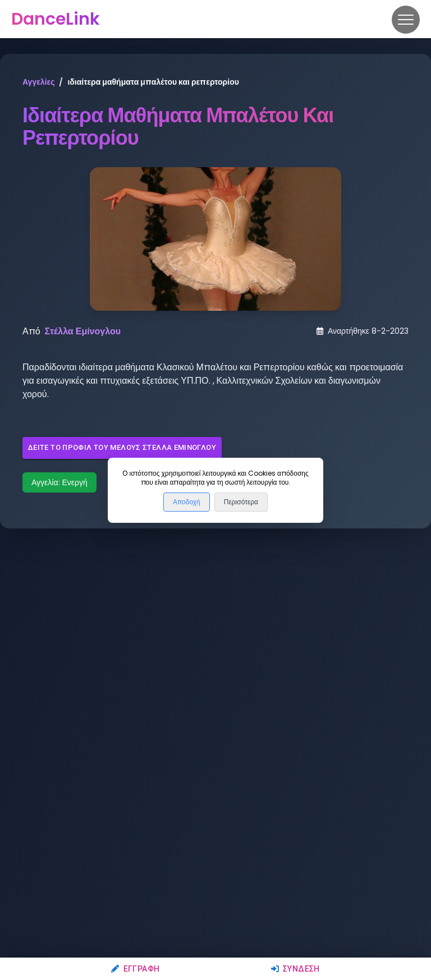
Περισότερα (241, 502)
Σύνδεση (295, 969)
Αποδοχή (187, 502)
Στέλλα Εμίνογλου (83, 331)
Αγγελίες (38, 82)
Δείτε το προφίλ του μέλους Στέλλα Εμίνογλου (122, 448)
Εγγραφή (135, 969)
